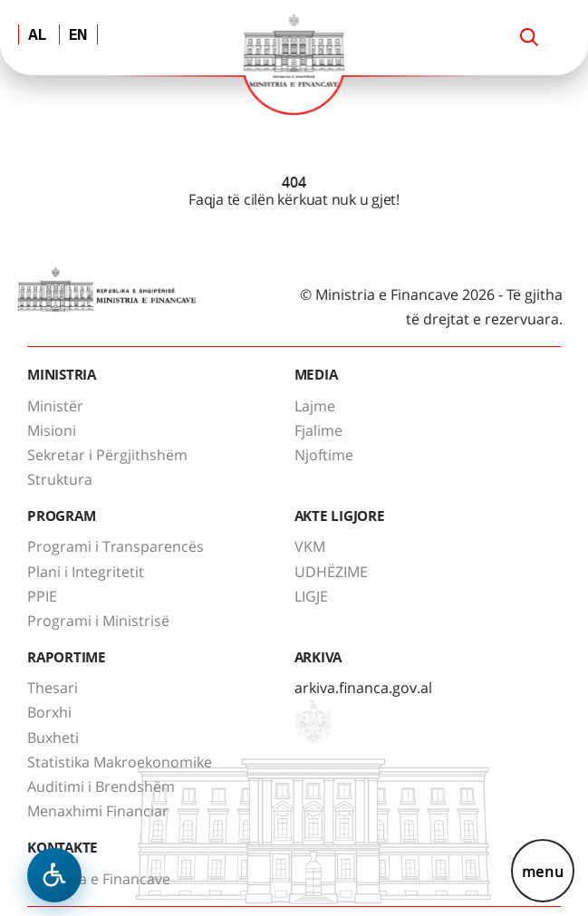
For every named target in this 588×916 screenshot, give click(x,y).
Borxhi (49, 712)
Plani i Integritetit (86, 572)
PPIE (42, 596)
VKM (310, 546)
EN (78, 36)
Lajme (315, 406)
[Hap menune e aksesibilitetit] (54, 875)
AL (37, 36)
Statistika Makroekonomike (120, 762)
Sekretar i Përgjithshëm (107, 455)
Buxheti (53, 738)
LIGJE (311, 596)
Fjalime (318, 430)
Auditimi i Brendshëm (101, 786)
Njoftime (324, 455)
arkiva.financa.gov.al (363, 688)
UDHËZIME (331, 572)
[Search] (529, 37)
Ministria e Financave (99, 879)
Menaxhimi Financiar (98, 811)
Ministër (55, 406)
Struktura (60, 479)
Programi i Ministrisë (98, 621)
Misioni (52, 430)
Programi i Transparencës (116, 546)
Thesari (53, 688)
